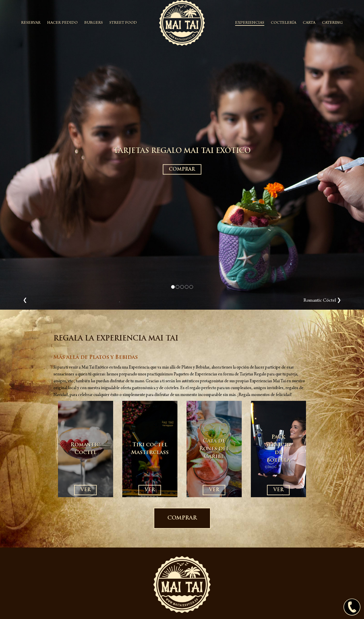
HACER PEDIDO (62, 23)
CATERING (332, 23)
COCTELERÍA (284, 23)
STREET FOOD (123, 23)
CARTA (309, 23)
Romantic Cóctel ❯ (322, 301)
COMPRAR (182, 170)
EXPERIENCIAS (250, 23)
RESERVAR (31, 23)
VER (86, 490)
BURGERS (94, 23)
